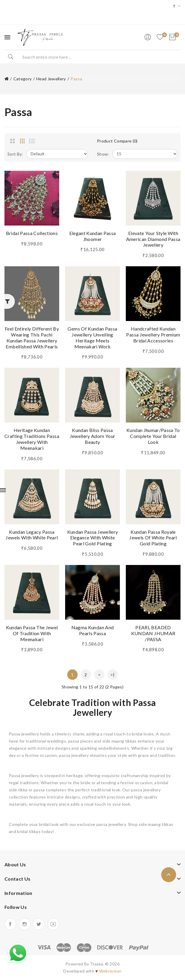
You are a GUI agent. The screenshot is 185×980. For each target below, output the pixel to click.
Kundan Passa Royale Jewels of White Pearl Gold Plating (153, 538)
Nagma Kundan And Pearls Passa (93, 630)
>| (113, 675)
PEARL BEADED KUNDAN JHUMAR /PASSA (153, 633)
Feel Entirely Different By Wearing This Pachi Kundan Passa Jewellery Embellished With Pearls (32, 337)
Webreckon (110, 971)
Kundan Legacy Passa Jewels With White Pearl (32, 535)
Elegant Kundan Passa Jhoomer (93, 236)
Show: (103, 154)
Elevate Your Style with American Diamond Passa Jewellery (153, 239)
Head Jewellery (51, 79)
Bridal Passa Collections (32, 233)
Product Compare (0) (117, 141)
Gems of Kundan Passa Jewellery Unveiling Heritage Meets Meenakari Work (92, 337)
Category (23, 79)
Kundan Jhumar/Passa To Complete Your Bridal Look (153, 436)
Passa (76, 79)
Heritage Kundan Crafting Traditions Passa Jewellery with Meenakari (32, 439)
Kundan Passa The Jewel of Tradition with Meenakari (32, 633)
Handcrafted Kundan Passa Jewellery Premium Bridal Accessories (153, 335)
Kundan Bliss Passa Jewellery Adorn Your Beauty (93, 436)
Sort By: (15, 154)
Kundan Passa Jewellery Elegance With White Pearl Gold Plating (93, 538)
